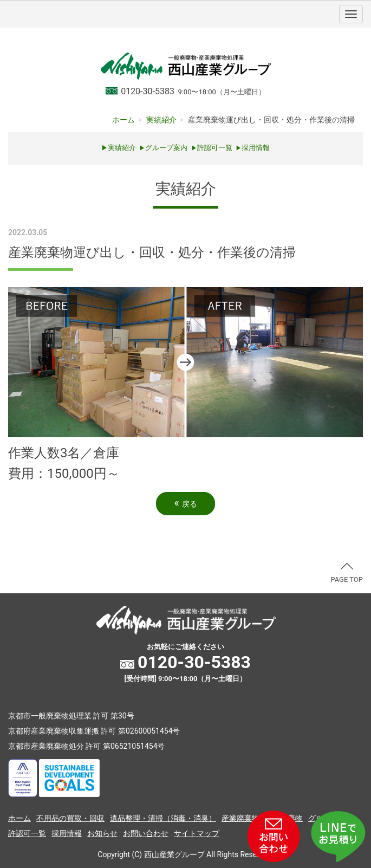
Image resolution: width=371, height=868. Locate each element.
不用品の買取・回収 (70, 818)
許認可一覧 (212, 148)
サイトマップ (197, 833)
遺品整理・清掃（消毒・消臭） (163, 818)
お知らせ (102, 833)
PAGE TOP (347, 573)
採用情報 (67, 833)
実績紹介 (161, 120)
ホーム (123, 120)
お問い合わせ (146, 833)
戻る (185, 503)
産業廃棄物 (240, 818)
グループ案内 (163, 148)
